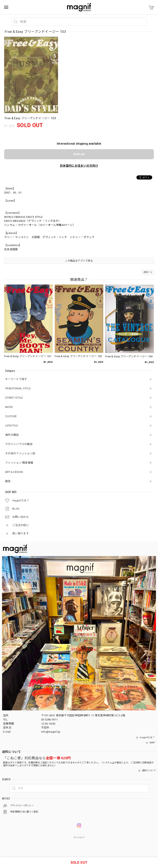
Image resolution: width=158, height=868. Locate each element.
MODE (9, 407)
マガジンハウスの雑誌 (19, 444)
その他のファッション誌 (20, 453)
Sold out (79, 154)
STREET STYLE (14, 398)
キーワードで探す (16, 379)
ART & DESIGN (14, 472)
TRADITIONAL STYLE (18, 388)
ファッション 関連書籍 (19, 463)
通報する (148, 272)
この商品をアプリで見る (79, 261)
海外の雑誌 (12, 435)
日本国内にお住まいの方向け (79, 166)
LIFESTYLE (12, 426)
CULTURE (11, 416)
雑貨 (8, 481)
